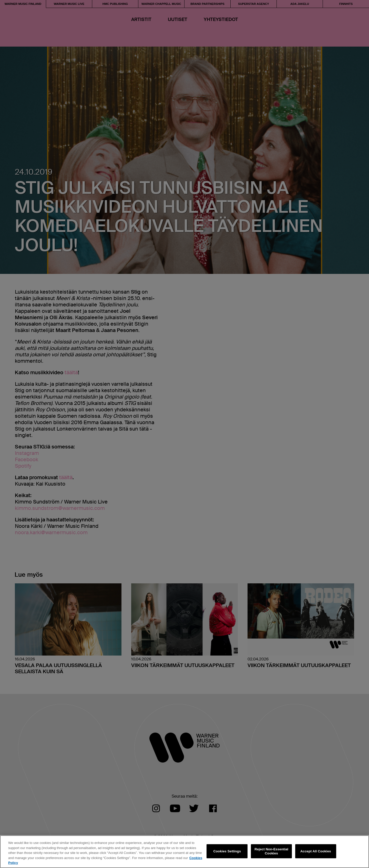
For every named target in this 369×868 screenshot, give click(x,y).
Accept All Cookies (316, 851)
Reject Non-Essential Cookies (271, 851)
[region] (184, 852)
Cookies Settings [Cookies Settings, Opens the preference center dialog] (227, 851)
